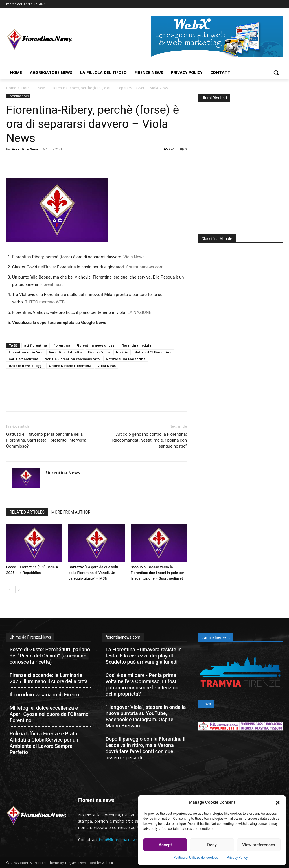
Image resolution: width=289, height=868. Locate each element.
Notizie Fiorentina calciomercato (72, 359)
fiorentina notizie (136, 345)
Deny (212, 845)
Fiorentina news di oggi (96, 345)
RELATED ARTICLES (27, 512)
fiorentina (62, 345)
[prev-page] (10, 590)
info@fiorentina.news (118, 840)
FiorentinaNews (34, 88)
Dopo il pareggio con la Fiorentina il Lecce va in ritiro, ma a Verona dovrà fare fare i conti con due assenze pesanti (145, 748)
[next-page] (19, 590)
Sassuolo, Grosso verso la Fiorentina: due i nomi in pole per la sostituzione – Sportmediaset (157, 573)
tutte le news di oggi (26, 366)
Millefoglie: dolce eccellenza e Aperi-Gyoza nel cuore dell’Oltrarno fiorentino (49, 714)
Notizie (122, 352)
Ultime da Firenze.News (30, 637)
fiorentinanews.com (123, 637)
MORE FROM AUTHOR (71, 512)
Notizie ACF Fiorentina (153, 352)
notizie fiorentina (24, 359)
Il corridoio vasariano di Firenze (45, 695)
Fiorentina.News (25, 149)
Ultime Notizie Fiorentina (70, 366)
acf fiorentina (36, 345)
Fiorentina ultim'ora (26, 352)
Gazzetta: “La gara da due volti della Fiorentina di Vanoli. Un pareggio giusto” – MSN (93, 573)
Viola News (107, 366)
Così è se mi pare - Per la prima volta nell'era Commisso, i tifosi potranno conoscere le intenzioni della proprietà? (143, 684)
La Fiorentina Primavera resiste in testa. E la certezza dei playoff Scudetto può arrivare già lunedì (144, 656)
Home (11, 88)
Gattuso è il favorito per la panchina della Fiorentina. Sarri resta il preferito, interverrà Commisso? (46, 440)
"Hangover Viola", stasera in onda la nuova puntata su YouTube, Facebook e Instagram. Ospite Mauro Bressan (146, 716)
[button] (278, 803)
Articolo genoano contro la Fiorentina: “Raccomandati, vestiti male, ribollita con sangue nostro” (149, 440)
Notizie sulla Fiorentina (126, 359)
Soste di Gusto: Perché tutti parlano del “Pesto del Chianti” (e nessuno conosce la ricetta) (50, 656)
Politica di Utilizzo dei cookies (196, 858)
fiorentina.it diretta (65, 352)
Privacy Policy (237, 858)
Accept (165, 845)
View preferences (259, 845)
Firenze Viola (99, 352)
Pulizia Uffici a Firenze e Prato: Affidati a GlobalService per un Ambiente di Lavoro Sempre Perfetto (44, 743)
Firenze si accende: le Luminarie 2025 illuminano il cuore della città (49, 678)
